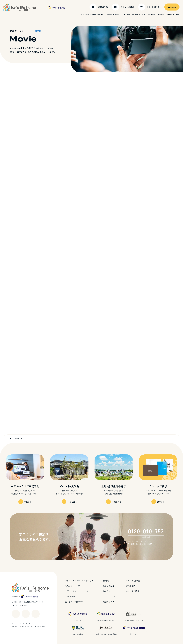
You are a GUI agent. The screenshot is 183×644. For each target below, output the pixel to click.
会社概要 (107, 581)
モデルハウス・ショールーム (169, 14)
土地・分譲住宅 (71, 596)
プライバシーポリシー (19, 623)
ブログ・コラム (109, 596)
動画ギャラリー (109, 602)
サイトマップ (32, 623)
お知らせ (107, 591)
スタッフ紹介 (109, 586)
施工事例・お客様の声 (132, 14)
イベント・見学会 (149, 14)
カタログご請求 (132, 591)
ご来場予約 (131, 586)
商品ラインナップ (114, 14)
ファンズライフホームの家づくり (92, 14)
